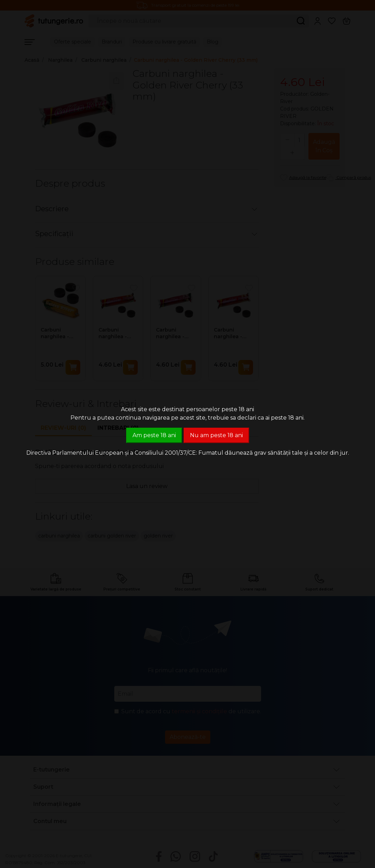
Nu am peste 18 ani (216, 435)
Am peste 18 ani (154, 435)
